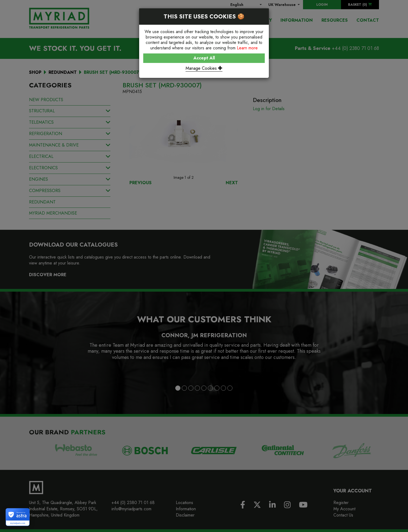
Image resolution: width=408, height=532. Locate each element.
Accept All (204, 58)
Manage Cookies (204, 68)
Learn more (247, 48)
